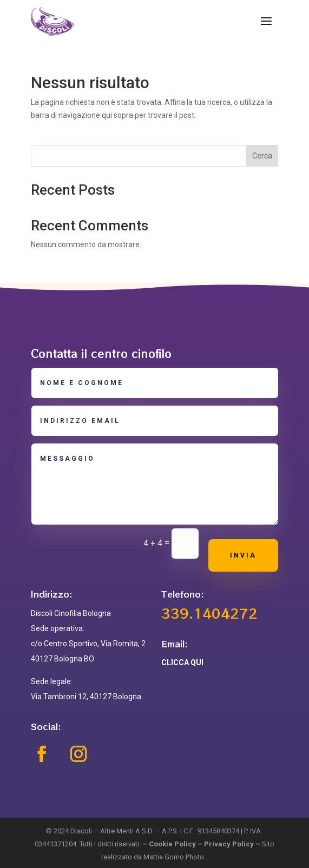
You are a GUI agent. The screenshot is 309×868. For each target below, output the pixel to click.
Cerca (262, 156)
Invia (243, 555)
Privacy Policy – (233, 844)
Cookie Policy (172, 844)
